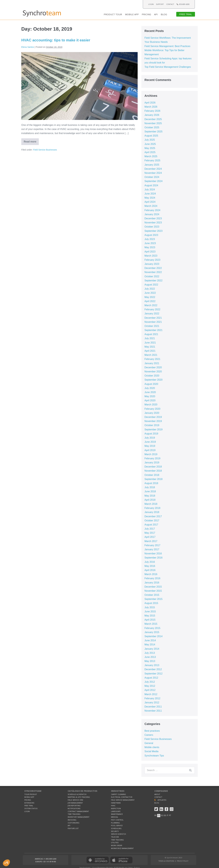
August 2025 (151, 136)
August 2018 (151, 483)
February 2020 (152, 409)
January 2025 (152, 165)
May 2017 (150, 533)
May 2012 (150, 686)
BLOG (164, 14)
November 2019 (153, 421)
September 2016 (153, 558)
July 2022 (150, 289)
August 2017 (151, 525)
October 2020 (152, 376)
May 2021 (150, 347)
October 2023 (152, 227)
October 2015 (152, 595)
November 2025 (153, 123)
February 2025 (152, 160)
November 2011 (153, 711)
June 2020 (150, 392)
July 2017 (150, 529)
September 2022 (153, 281)
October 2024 (152, 177)
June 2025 (150, 144)
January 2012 (152, 703)
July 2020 (150, 388)
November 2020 (153, 372)
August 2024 (151, 185)
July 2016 (150, 562)
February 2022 (152, 309)
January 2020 (152, 413)
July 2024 (150, 190)
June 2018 (150, 491)
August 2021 (151, 334)
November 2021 (153, 322)
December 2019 (153, 417)
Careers (149, 735)
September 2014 (153, 636)
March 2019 (151, 454)
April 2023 (150, 252)
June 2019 (150, 442)
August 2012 (151, 678)
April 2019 (150, 450)
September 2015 (153, 599)
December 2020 (153, 367)
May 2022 (150, 297)
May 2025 (150, 148)
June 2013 (150, 657)
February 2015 (152, 628)
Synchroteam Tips (154, 756)
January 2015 (152, 632)
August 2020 (151, 384)
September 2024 (153, 181)
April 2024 (150, 202)
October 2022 (152, 276)
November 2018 (153, 471)
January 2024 (152, 214)
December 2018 (153, 467)
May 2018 (150, 496)
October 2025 (152, 127)
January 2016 (152, 583)
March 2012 (151, 694)
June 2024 (150, 194)
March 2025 (151, 156)
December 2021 (153, 318)
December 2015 (153, 587)
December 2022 (153, 268)
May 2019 (150, 446)
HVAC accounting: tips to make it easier (56, 40)
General (149, 743)
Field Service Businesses (45, 150)
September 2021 (153, 330)
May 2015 (150, 616)
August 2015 (151, 603)
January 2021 (152, 363)
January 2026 (152, 115)
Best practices (152, 731)
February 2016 (152, 578)
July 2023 (150, 239)
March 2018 (151, 504)
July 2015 (150, 607)
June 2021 (150, 343)
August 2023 (151, 235)
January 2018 (152, 512)
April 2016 (150, 570)
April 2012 (150, 690)
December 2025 (153, 119)
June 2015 (150, 612)
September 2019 (153, 430)
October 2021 (152, 326)
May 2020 (150, 396)
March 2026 (151, 107)
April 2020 (150, 400)
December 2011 (153, 707)
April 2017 (150, 537)
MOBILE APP (132, 14)
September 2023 (153, 231)
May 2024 (150, 198)
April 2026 (150, 103)
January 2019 (152, 463)
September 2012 (153, 674)
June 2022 (150, 293)
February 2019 (152, 458)
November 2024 (153, 173)
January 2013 (152, 665)
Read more (31, 141)
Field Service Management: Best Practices (167, 46)
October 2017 (152, 521)
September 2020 (153, 380)
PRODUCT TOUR (113, 14)
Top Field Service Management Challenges (168, 67)
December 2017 (153, 516)
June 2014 (150, 640)
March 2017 (151, 541)
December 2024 (153, 169)
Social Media (151, 751)
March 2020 (151, 405)
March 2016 (151, 574)
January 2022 (152, 314)
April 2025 (150, 152)
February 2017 (152, 545)
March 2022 (151, 305)
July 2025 (150, 140)
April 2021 (150, 351)
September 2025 (153, 132)
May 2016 (150, 566)
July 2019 (150, 438)
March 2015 (151, 624)
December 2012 (153, 669)
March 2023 (151, 256)
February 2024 (152, 210)
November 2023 (153, 223)
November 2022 (153, 272)
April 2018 (150, 500)
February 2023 (152, 260)
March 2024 (151, 206)
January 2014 (152, 649)
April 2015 (150, 620)
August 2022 (151, 285)
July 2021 (150, 338)
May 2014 (150, 645)
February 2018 (152, 508)
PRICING (146, 14)
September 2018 (153, 479)
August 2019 (151, 434)
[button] (186, 14)
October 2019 (152, 425)
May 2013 (150, 661)
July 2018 (150, 487)
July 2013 (150, 653)
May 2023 (150, 247)
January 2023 (152, 264)
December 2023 (153, 218)
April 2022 (150, 301)
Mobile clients (152, 747)
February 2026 (152, 111)
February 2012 (152, 698)
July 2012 (150, 682)
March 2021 (151, 355)
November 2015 (153, 591)
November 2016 (153, 554)
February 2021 (152, 359)
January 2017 (152, 549)
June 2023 (150, 243)
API (156, 14)
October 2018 (152, 475)
